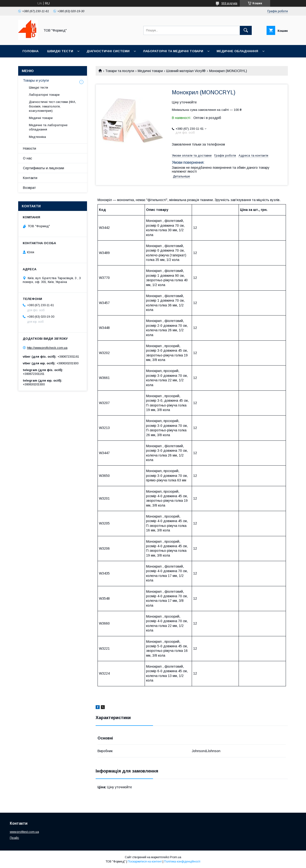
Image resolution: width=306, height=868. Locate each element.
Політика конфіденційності (182, 862)
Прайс (14, 838)
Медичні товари (150, 71)
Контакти (30, 178)
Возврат (29, 188)
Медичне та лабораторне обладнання (48, 127)
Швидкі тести (60, 51)
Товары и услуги (36, 80)
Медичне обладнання (237, 51)
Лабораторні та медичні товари (173, 51)
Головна (30, 51)
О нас (27, 158)
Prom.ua (176, 857)
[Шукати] (246, 30)
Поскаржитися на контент (145, 862)
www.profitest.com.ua (24, 832)
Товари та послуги (120, 71)
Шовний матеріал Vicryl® (186, 71)
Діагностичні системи (108, 51)
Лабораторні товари (44, 95)
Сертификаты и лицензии (44, 168)
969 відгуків (229, 3)
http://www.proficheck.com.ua (47, 348)
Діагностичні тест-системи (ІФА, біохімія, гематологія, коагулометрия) (52, 106)
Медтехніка (37, 137)
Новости (30, 148)
